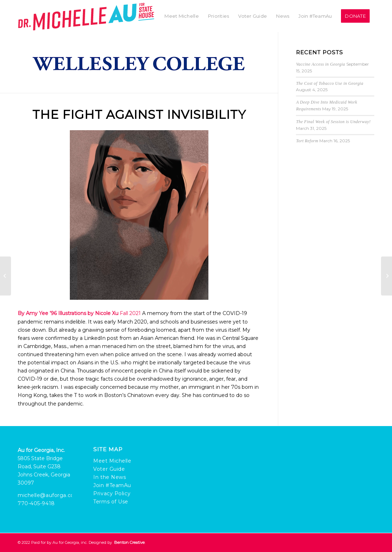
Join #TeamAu (112, 485)
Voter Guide (109, 469)
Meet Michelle (112, 461)
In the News (110, 477)
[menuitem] (181, 16)
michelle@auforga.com (49, 495)
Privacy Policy (112, 493)
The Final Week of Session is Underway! (333, 122)
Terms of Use (111, 502)
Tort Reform (307, 141)
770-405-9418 (36, 503)
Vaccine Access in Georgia (320, 64)
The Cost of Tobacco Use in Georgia (330, 83)
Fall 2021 (130, 313)
